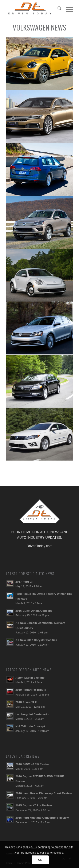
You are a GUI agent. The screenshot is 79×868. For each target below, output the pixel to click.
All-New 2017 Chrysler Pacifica (36, 640)
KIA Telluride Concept (30, 726)
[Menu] (67, 9)
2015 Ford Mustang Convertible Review (42, 818)
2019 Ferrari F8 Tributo (31, 690)
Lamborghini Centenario (32, 714)
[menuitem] (57, 9)
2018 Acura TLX (26, 702)
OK (40, 860)
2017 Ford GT (25, 582)
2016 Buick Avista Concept (34, 611)
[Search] (57, 9)
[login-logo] (33, 9)
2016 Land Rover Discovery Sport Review (44, 793)
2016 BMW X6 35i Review (32, 764)
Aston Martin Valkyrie (30, 678)
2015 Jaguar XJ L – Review (34, 805)
